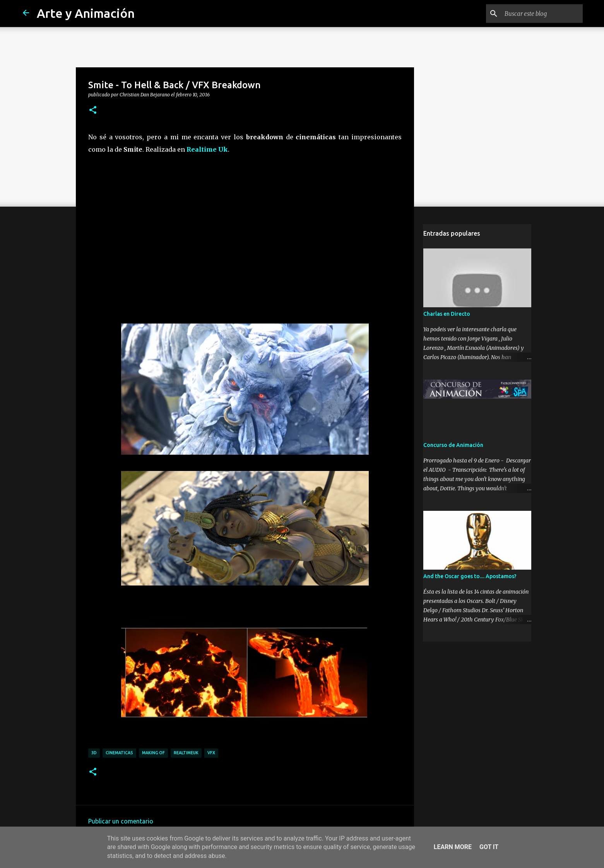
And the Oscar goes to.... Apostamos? (470, 577)
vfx (211, 753)
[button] (93, 110)
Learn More (453, 847)
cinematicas (119, 753)
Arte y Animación (86, 13)
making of (153, 753)
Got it (489, 847)
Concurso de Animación (453, 445)
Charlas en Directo (446, 314)
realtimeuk (186, 753)
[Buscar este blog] (542, 14)
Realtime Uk (207, 149)
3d (94, 753)
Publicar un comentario (121, 821)
